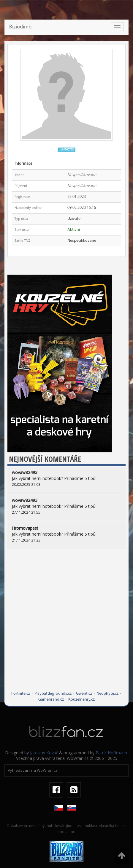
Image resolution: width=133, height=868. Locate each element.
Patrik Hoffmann (111, 753)
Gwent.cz (84, 694)
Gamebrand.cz (51, 700)
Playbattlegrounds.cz (53, 694)
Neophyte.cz (107, 694)
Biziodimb (20, 27)
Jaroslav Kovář (44, 753)
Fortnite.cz (21, 694)
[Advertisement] (66, 624)
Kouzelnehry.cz (81, 700)
